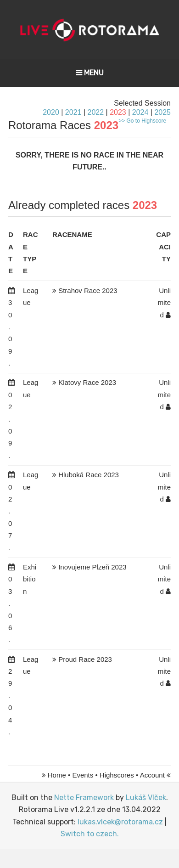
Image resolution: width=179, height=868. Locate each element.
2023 (118, 112)
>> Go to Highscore (142, 121)
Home (57, 775)
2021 (73, 112)
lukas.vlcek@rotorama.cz (120, 822)
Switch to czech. (90, 834)
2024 (140, 112)
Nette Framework (84, 798)
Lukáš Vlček (146, 798)
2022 (95, 112)
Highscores (117, 775)
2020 (51, 112)
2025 (162, 112)
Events (83, 775)
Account (152, 775)
